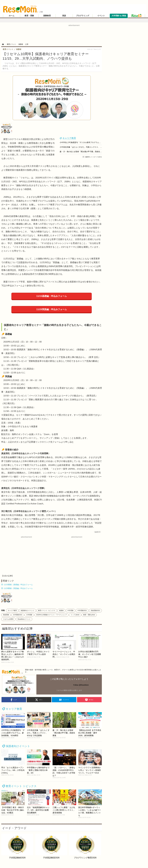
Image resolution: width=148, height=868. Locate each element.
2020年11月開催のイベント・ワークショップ (51, 615)
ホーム (12, 16)
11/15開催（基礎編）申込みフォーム (18, 585)
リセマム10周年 (8, 619)
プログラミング (83, 16)
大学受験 (29, 615)
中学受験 (70, 611)
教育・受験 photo (89, 615)
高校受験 (6, 615)
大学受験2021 (18, 615)
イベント (101, 16)
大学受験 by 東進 (119, 16)
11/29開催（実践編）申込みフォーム (18, 588)
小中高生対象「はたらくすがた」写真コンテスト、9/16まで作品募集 (87, 147)
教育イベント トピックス (47, 611)
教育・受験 (29, 16)
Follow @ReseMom (81, 685)
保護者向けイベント (27, 611)
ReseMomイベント (24, 619)
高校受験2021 (96, 611)
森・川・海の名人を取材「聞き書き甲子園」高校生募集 (82, 152)
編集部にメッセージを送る (94, 157)
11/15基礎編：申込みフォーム (51, 296)
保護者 (61, 611)
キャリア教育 (69, 138)
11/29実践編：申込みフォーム (51, 309)
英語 (64, 16)
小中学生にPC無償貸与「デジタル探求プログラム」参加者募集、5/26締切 (89, 142)
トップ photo (75, 615)
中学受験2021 (82, 611)
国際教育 (47, 16)
